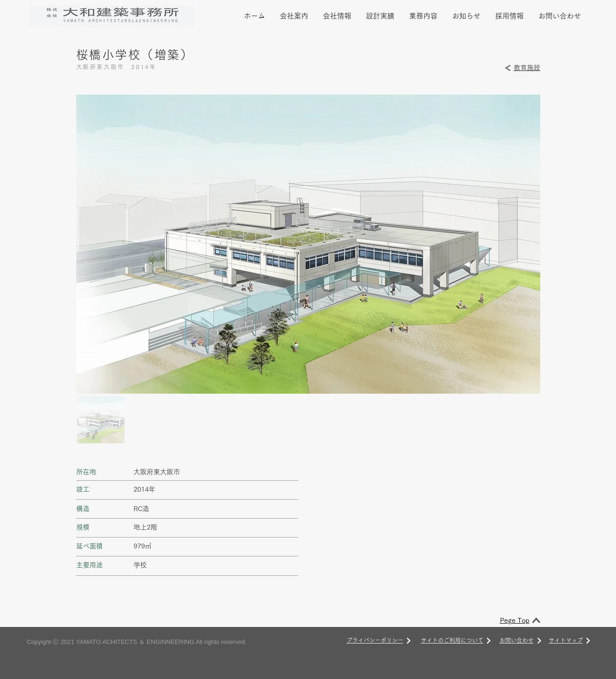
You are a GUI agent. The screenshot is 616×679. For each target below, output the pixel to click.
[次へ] (409, 641)
